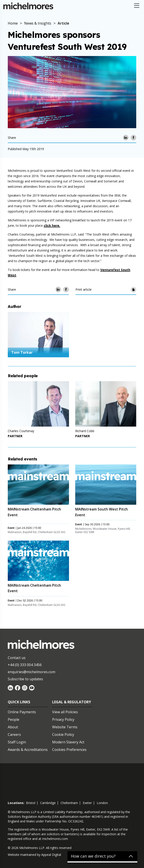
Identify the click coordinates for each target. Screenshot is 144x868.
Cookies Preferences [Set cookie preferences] (69, 750)
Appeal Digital (51, 855)
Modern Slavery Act (68, 742)
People (14, 719)
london (102, 803)
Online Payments (22, 712)
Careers (14, 735)
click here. (52, 225)
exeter (87, 803)
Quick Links (19, 702)
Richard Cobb (85, 431)
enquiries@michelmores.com (32, 672)
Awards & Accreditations (28, 750)
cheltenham (69, 803)
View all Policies (65, 712)
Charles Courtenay (21, 431)
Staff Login (17, 742)
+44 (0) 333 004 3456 (25, 665)
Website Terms (65, 727)
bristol (31, 803)
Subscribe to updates (25, 679)
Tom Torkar (22, 352)
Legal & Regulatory (72, 702)
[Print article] (133, 289)
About (13, 727)
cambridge (48, 803)
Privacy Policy (63, 719)
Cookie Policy (63, 735)
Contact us (17, 658)
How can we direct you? (93, 856)
